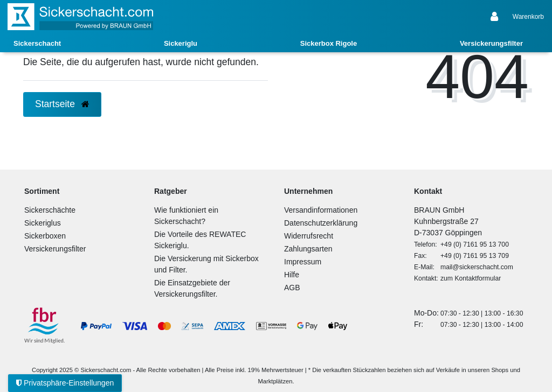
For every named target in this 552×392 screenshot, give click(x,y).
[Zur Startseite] (80, 17)
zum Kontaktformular (471, 278)
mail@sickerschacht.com (477, 267)
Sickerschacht (37, 43)
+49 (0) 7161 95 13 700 (475, 244)
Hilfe (292, 275)
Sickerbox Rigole (329, 43)
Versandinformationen (321, 210)
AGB (292, 288)
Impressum (303, 262)
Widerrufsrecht (309, 236)
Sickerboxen (45, 236)
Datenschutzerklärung (321, 223)
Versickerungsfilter (491, 43)
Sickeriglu (181, 43)
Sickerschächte (50, 210)
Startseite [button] (62, 104)
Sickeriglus (43, 223)
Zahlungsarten (308, 249)
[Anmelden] (495, 17)
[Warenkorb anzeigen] (528, 17)
